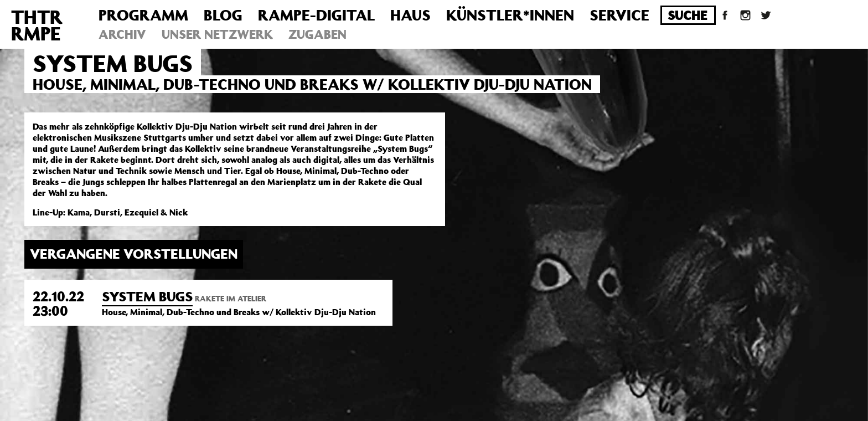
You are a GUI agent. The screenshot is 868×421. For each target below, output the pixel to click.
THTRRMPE (37, 25)
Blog (223, 15)
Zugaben (317, 34)
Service (619, 15)
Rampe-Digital (316, 15)
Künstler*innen (510, 15)
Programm (143, 15)
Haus (410, 15)
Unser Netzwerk (217, 34)
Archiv (122, 34)
